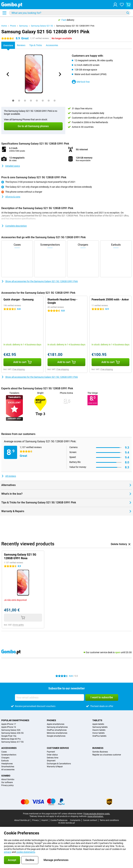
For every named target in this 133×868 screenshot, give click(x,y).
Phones (51, 720)
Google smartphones (56, 736)
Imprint (45, 820)
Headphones (7, 764)
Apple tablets (98, 724)
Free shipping (19, 369)
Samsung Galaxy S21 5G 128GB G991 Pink (75, 26)
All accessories (8, 770)
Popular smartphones (15, 720)
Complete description (14, 226)
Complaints (75, 820)
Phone (13, 26)
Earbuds (5, 761)
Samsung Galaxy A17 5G (12, 742)
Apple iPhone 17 (9, 724)
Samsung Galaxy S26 (11, 730)
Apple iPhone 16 (9, 727)
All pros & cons (11, 197)
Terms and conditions (109, 820)
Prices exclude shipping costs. (97, 814)
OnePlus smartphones (57, 730)
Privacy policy (7, 785)
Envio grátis (18, 625)
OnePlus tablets (99, 736)
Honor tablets (98, 733)
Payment (51, 752)
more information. (96, 816)
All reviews (9, 476)
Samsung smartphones (57, 727)
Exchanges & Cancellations (59, 764)
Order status (52, 755)
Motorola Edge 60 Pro (11, 739)
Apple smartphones (56, 724)
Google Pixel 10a (9, 736)
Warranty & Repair (55, 767)
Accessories (9, 748)
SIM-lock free (81, 82)
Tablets (97, 720)
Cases (4, 752)
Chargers (5, 758)
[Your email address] (49, 697)
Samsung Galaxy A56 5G (12, 733)
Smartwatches (8, 767)
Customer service (58, 748)
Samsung (23, 26)
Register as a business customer (107, 755)
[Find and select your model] (70, 13)
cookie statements (26, 852)
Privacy (36, 820)
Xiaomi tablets (99, 730)
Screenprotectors (9, 755)
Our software (7, 782)
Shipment (51, 761)
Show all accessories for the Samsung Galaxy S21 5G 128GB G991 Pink (40, 281)
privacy (8, 852)
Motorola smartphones (57, 733)
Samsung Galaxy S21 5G (42, 26)
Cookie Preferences (59, 820)
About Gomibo (8, 779)
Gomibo (6, 776)
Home (4, 26)
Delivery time (53, 758)
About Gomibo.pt (22, 820)
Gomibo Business (100, 752)
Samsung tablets (100, 727)
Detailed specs (11, 166)
